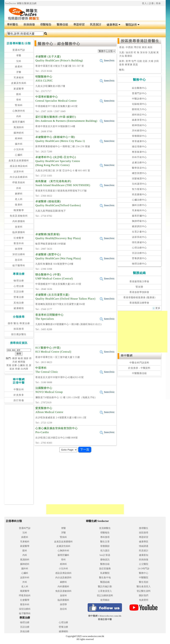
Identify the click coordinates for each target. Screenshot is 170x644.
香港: (122, 47)
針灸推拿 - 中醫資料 (139, 368)
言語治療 (19, 292)
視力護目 (105, 551)
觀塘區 (128, 56)
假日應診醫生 (19, 334)
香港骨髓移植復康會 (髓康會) (139, 297)
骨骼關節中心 (139, 136)
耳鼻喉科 (19, 78)
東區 (145, 47)
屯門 (134, 61)
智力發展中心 (139, 189)
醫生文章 (105, 542)
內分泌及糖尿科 (19, 177)
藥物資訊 (105, 560)
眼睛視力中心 (139, 109)
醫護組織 (105, 582)
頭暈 (14, 365)
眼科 (19, 94)
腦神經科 (19, 133)
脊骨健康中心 (139, 141)
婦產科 (19, 67)
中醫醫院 (144, 578)
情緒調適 (144, 546)
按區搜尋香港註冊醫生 (140, 41)
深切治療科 (19, 254)
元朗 (139, 61)
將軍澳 (129, 65)
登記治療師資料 (105, 596)
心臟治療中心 (139, 200)
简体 (158, 3)
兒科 (19, 61)
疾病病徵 (29, 25)
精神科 (19, 138)
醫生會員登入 (144, 587)
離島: (122, 70)
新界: (122, 61)
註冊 (151, 3)
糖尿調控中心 (139, 226)
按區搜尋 (19, 329)
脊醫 (19, 55)
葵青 (122, 65)
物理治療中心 (139, 264)
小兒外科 (19, 149)
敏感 (20, 358)
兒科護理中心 (139, 184)
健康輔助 (19, 308)
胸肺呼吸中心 (139, 221)
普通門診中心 (139, 93)
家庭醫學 (19, 89)
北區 (145, 61)
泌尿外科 (19, 172)
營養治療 (19, 297)
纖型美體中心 (139, 173)
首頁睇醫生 (105, 528)
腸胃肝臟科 (19, 122)
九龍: (122, 52)
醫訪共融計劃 (105, 587)
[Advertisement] (99, 12)
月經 (15, 362)
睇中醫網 (127, 356)
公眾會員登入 (105, 591)
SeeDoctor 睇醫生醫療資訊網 (21, 3)
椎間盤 (22, 362)
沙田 (156, 61)
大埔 (151, 61)
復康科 (19, 205)
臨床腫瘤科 (19, 232)
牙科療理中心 (139, 131)
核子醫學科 (19, 266)
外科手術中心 (139, 157)
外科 (19, 188)
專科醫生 (13, 25)
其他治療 (19, 303)
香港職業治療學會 (139, 303)
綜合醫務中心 (139, 88)
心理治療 (19, 286)
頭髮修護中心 (139, 179)
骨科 (19, 100)
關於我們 (144, 596)
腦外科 (19, 144)
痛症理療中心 (139, 147)
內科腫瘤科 (19, 221)
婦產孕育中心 (139, 120)
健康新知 (144, 555)
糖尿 (15, 358)
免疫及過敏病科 (19, 216)
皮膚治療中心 (139, 163)
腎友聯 (139, 287)
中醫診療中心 (139, 99)
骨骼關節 (105, 546)
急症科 (19, 260)
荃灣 (128, 61)
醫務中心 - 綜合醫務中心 (59, 44)
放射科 (19, 227)
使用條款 (105, 600)
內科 (19, 116)
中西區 (129, 47)
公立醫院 (144, 564)
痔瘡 (18, 369)
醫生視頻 (144, 582)
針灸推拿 (19, 395)
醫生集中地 (105, 578)
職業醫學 (19, 210)
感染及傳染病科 (19, 166)
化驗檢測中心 (139, 104)
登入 (144, 3)
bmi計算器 (105, 555)
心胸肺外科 (19, 111)
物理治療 (19, 281)
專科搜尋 (105, 537)
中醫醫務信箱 (139, 373)
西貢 (135, 65)
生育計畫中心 (139, 232)
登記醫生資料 (144, 591)
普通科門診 (19, 50)
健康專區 (113, 25)
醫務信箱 (62, 25)
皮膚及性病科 (19, 83)
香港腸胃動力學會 (139, 282)
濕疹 (26, 358)
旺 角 (136, 52)
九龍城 (152, 52)
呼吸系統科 (19, 183)
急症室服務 (105, 569)
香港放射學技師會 (139, 292)
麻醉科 (19, 194)
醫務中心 (144, 573)
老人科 (19, 199)
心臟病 (21, 365)
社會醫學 (19, 238)
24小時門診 (144, 569)
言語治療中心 (139, 253)
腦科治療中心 (139, 205)
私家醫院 (105, 573)
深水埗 (144, 52)
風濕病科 (19, 127)
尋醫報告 (46, 25)
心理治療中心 (139, 248)
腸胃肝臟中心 (139, 216)
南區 (150, 47)
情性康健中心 (139, 242)
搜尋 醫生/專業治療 (19, 323)
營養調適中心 (139, 258)
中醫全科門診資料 (139, 363)
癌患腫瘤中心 (139, 195)
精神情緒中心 (139, 125)
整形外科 (19, 243)
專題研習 (79, 25)
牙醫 (19, 72)
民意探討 (96, 25)
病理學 (19, 249)
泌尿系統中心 (139, 237)
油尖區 (129, 52)
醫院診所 (133, 25)
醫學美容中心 (139, 168)
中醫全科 (19, 389)
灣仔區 (138, 47)
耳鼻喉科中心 (139, 210)
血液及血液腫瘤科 (19, 161)
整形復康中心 (139, 152)
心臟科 (19, 155)
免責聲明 (144, 600)
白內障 (24, 369)
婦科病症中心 (139, 115)
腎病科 (19, 105)
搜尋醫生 (144, 528)
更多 (156, 308)
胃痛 (9, 365)
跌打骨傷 (19, 400)
